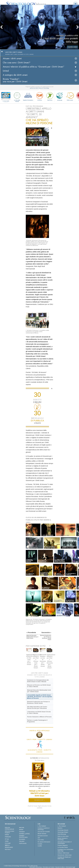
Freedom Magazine (63, 845)
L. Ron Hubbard (42, 826)
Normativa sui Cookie (49, 867)
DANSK (7, 835)
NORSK (21, 830)
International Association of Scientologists (65, 843)
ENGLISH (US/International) (10, 828)
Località (40, 846)
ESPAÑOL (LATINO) (24, 834)
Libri (39, 838)
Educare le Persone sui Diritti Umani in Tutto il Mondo (39, 686)
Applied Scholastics (28, 96)
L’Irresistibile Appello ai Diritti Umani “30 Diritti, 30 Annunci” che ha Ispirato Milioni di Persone (39, 697)
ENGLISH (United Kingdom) (10, 832)
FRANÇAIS (8, 837)
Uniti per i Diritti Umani (63, 853)
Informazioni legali (70, 867)
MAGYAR (22, 828)
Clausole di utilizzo (60, 867)
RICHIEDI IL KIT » (40, 800)
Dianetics (60, 828)
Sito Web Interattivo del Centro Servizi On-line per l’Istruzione (37, 708)
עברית (7, 839)
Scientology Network (63, 830)
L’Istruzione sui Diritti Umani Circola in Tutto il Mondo (39, 712)
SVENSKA (22, 832)
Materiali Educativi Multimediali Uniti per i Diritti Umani (39, 691)
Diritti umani (70, 96)
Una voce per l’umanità (44, 832)
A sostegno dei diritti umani (15, 75)
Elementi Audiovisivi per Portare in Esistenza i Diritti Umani (38, 702)
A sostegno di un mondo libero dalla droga (65, 850)
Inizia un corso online (63, 836)
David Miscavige (62, 834)
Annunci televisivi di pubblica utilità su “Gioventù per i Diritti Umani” (34, 67)
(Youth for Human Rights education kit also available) (40, 807)
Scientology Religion (63, 832)
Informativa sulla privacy (36, 867)
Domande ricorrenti (43, 836)
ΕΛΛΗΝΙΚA (22, 839)
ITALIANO (22, 841)
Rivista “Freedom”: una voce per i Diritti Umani (15, 80)
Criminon (40, 96)
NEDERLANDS (9, 847)
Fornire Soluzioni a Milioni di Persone (39, 717)
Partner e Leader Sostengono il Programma (37, 721)
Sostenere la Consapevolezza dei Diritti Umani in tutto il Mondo (38, 681)
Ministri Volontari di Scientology (63, 839)
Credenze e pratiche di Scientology (44, 829)
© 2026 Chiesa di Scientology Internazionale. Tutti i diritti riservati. (21, 866)
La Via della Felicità (17, 97)
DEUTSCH (8, 849)
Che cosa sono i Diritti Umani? (17, 63)
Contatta (40, 844)
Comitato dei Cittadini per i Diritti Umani (64, 858)
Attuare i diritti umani (12, 59)
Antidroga (60, 96)
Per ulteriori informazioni (44, 842)
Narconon (50, 96)
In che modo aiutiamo (6, 101)
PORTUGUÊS (23, 843)
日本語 (7, 841)
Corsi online (41, 840)
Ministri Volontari (42, 834)
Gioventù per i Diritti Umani (65, 855)
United (6, 71)
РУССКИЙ (8, 843)
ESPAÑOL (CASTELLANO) (23, 836)
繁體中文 (7, 845)
